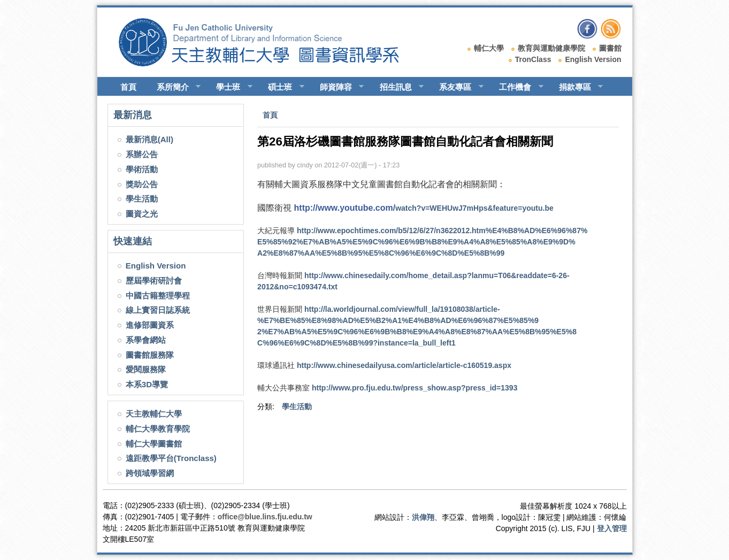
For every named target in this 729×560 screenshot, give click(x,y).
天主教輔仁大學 (154, 414)
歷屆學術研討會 (154, 281)
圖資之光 (142, 214)
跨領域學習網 (150, 473)
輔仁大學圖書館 (154, 444)
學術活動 (142, 169)
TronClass (533, 59)
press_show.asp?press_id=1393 (415, 388)
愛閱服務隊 (146, 369)
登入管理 (612, 528)
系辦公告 (142, 154)
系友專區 (456, 87)
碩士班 (281, 87)
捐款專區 (576, 87)
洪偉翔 (423, 517)
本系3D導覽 (147, 384)
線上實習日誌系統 (158, 310)
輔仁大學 (489, 48)
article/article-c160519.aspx (404, 365)
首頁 (128, 87)
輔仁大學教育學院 (158, 429)
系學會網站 (146, 340)
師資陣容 (337, 87)
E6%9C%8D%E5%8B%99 (422, 242)
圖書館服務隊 (150, 355)
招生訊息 (397, 87)
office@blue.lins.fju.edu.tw (265, 517)
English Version (593, 59)
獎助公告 (142, 184)
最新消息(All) (149, 139)
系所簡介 (174, 87)
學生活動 (142, 199)
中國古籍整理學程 (158, 296)
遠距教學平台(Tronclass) (171, 458)
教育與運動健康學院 (551, 48)
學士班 (229, 87)
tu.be (424, 208)
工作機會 (516, 87)
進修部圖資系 (150, 325)
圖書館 (610, 48)
